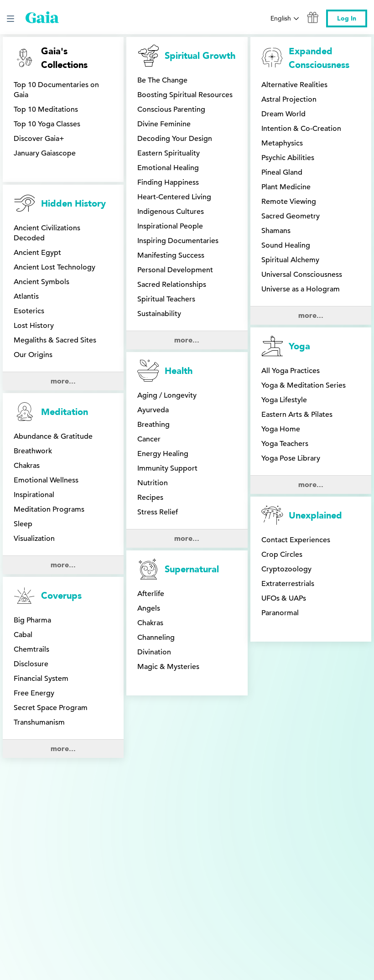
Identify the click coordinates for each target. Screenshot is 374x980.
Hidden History (73, 204)
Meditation (65, 354)
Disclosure (31, 570)
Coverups (61, 501)
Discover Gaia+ (39, 139)
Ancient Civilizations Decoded (47, 233)
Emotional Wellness (46, 422)
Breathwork (33, 393)
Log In (347, 18)
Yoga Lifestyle (284, 257)
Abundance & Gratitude (53, 378)
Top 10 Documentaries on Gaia (56, 90)
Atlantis (26, 296)
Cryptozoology (286, 405)
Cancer (149, 272)
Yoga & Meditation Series (304, 243)
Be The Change (162, 80)
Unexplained (315, 351)
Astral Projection (289, 99)
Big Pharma (32, 526)
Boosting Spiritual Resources (185, 95)
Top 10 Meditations (46, 109)
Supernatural (192, 351)
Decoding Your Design (175, 139)
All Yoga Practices (291, 228)
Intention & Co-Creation (301, 129)
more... (63, 323)
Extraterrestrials (288, 420)
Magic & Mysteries (168, 449)
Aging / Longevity (167, 228)
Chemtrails (31, 555)
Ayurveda (153, 243)
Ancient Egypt (37, 253)
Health (179, 204)
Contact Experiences (296, 376)
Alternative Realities (294, 85)
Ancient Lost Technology (55, 267)
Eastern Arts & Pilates (297, 272)
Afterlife (151, 376)
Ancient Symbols (42, 282)
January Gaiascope (45, 153)
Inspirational (34, 436)
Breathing (153, 257)
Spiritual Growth (200, 56)
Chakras (27, 407)
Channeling (156, 420)
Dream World (283, 114)
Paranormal (280, 449)
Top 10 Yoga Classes (47, 124)
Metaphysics (282, 143)
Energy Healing (163, 286)
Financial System (41, 584)
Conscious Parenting (171, 109)
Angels (149, 390)
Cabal (23, 540)
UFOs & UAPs (284, 434)
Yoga (299, 204)
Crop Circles (282, 390)
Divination (154, 434)
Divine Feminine (164, 124)
